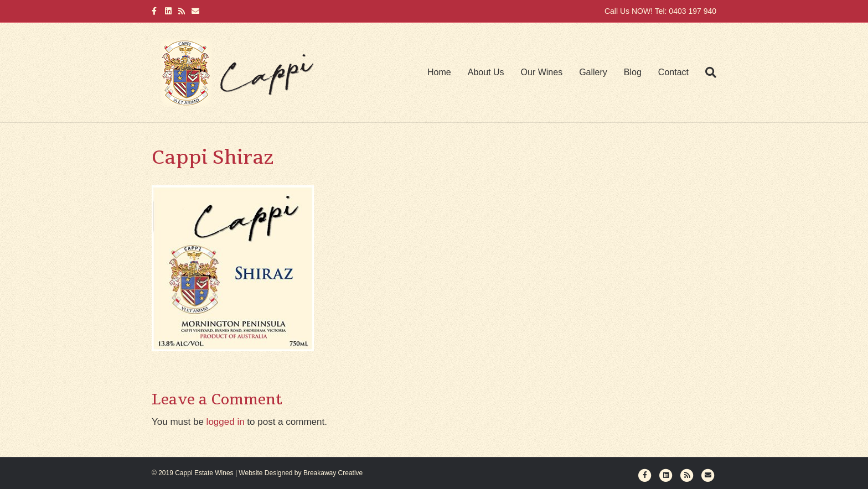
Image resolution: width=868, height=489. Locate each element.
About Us (486, 72)
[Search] (707, 72)
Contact (673, 72)
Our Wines (542, 72)
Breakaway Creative (333, 473)
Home (439, 72)
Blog (633, 72)
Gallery (593, 72)
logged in (226, 422)
